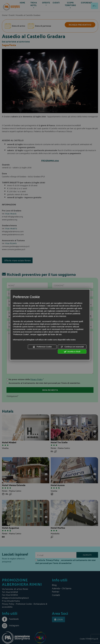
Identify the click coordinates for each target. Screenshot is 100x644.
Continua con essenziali (72, 347)
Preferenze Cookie (42, 347)
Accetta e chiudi (72, 352)
